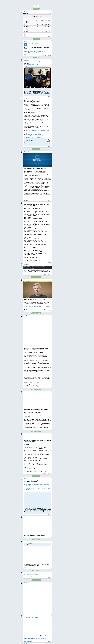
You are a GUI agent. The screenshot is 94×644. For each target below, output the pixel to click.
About (58, 37)
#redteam (28, 521)
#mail (25, 125)
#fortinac (29, 185)
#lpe (34, 521)
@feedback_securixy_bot (59, 28)
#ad (25, 521)
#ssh (25, 4)
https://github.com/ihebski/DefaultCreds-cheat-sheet (35, 30)
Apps (65, 37)
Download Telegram (64, 34)
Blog (62, 37)
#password (31, 4)
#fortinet (26, 185)
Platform (68, 37)
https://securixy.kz (58, 20)
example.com (36, 589)
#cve (35, 185)
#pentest (32, 521)
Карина (41, 470)
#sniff (27, 4)
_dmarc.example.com (37, 590)
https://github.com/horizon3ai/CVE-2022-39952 (34, 177)
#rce (32, 185)
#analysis (28, 125)
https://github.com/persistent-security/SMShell (33, 537)
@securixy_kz (63, 9)
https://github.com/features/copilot (31, 351)
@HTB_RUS (65, 24)
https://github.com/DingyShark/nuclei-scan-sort (34, 214)
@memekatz (62, 22)
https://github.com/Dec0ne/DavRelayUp (32, 510)
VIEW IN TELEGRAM (32, 224)
